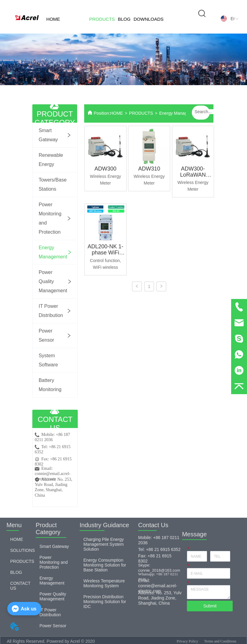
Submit (210, 606)
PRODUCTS (102, 19)
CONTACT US (174, 33)
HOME (53, 19)
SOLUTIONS (77, 33)
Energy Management (179, 113)
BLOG (124, 19)
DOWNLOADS (149, 19)
